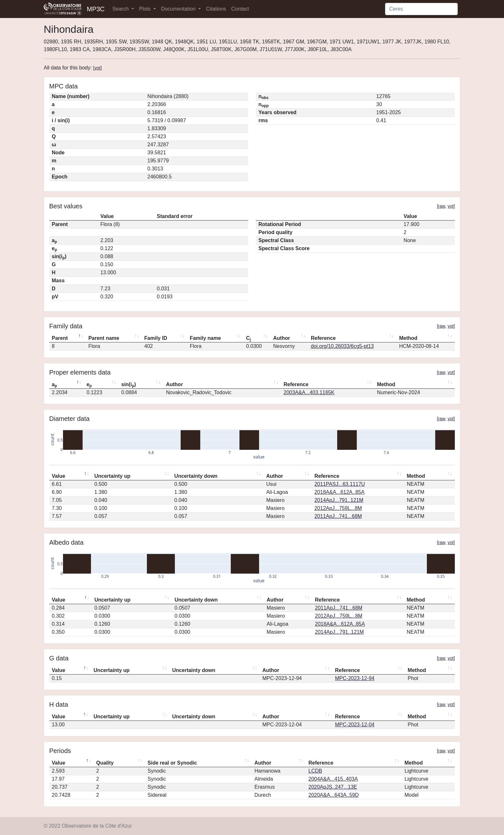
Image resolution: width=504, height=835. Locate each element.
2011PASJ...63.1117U (340, 484)
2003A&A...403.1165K (309, 392)
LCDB (315, 771)
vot (98, 68)
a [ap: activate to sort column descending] (54, 385)
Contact (240, 9)
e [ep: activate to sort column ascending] (89, 385)
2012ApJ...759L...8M (338, 508)
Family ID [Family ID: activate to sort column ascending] (156, 338)
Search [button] (121, 9)
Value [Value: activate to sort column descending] (59, 476)
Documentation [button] (179, 9)
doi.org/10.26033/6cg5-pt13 (342, 346)
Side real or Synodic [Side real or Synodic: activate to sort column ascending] (172, 763)
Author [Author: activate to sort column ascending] (282, 338)
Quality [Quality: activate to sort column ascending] (105, 763)
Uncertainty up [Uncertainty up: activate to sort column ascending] (112, 476)
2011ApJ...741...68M (338, 516)
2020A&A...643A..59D (334, 795)
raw (442, 206)
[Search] (421, 9)
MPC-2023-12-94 (355, 678)
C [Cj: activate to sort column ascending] (248, 339)
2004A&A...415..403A (333, 779)
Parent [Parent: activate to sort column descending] (60, 338)
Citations (216, 9)
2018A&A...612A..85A (339, 492)
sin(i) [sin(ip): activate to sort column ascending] (129, 385)
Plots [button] (146, 9)
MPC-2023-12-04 (355, 725)
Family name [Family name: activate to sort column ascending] (205, 338)
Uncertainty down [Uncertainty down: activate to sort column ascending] (196, 476)
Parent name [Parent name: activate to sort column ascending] (104, 338)
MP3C (96, 9)
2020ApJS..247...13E (333, 787)
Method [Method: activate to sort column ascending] (408, 338)
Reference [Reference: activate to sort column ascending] (323, 338)
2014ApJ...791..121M (339, 500)
